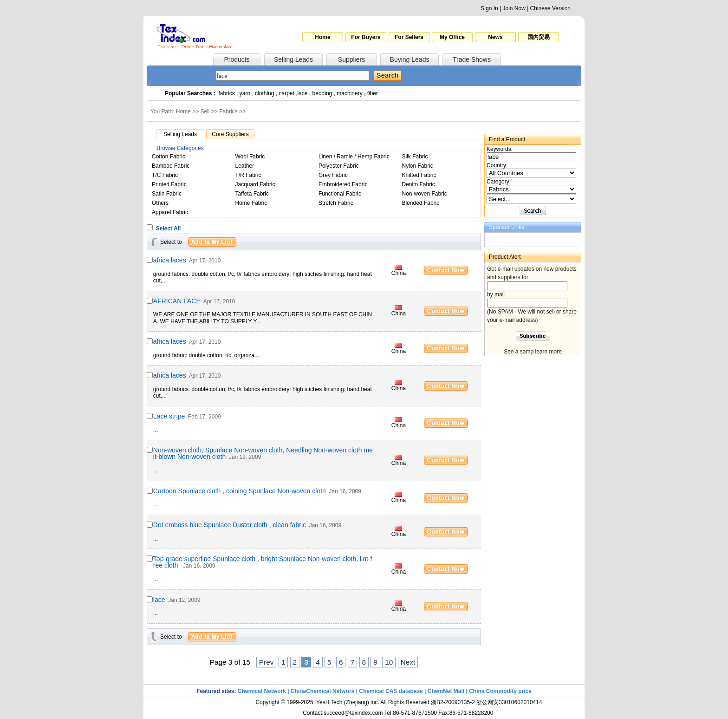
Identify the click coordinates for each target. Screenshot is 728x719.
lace (303, 93)
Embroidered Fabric (343, 184)
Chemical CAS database (391, 691)
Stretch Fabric (336, 203)
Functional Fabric (340, 194)
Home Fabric (251, 203)
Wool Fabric (250, 157)
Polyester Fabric (339, 166)
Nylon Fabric (418, 166)
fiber (373, 93)
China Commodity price (500, 691)
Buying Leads (410, 59)
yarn (245, 93)
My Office (452, 37)
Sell (205, 111)
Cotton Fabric (169, 157)
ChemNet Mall (446, 691)
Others (160, 203)
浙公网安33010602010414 (509, 702)
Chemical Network (263, 691)
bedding (322, 93)
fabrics (226, 93)
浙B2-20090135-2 (453, 702)
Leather (245, 166)
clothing (264, 93)
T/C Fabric (165, 175)
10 (389, 662)
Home (322, 37)
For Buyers (366, 37)
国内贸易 (539, 37)
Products (237, 59)
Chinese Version (550, 8)
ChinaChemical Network (322, 691)
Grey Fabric (333, 175)
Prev (266, 662)
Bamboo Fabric (171, 166)
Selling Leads (293, 59)
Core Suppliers (230, 134)
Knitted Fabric (419, 175)
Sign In (489, 8)
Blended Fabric (421, 203)
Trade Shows (472, 59)
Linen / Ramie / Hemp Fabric (354, 157)
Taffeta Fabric (252, 194)
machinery (349, 93)
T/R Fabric (248, 175)
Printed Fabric (169, 184)
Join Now (514, 8)
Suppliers (351, 59)
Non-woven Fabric (425, 194)
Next (408, 662)
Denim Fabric (419, 184)
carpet (287, 93)
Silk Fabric (415, 157)
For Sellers (409, 37)
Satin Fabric (167, 194)
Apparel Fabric (170, 212)
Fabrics (228, 111)
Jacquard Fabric (255, 184)
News (495, 37)
